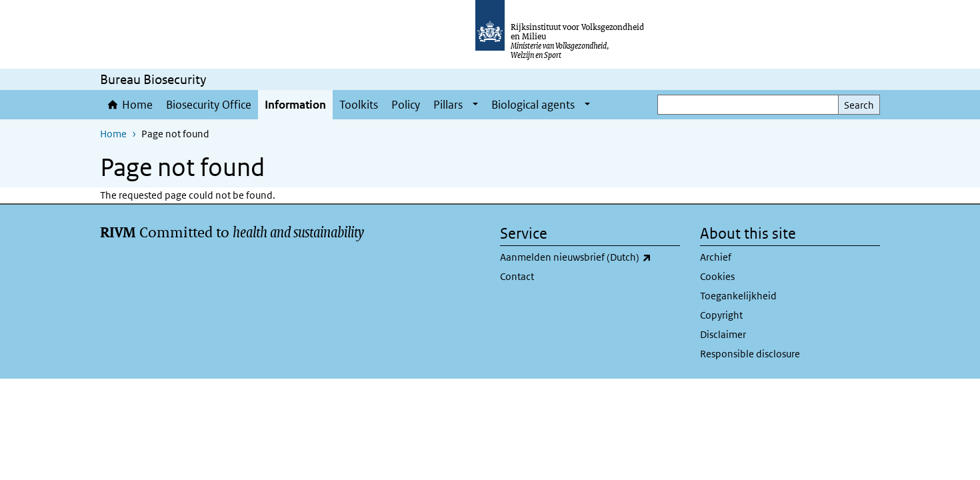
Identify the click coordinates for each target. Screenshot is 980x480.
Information (295, 105)
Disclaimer (723, 334)
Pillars (448, 105)
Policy (406, 105)
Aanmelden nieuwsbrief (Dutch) (590, 257)
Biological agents (533, 105)
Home (137, 105)
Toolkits (359, 105)
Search (859, 105)
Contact (517, 276)
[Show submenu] (475, 105)
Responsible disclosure (750, 354)
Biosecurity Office (209, 105)
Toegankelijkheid (738, 296)
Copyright (721, 315)
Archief (716, 257)
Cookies (717, 276)
